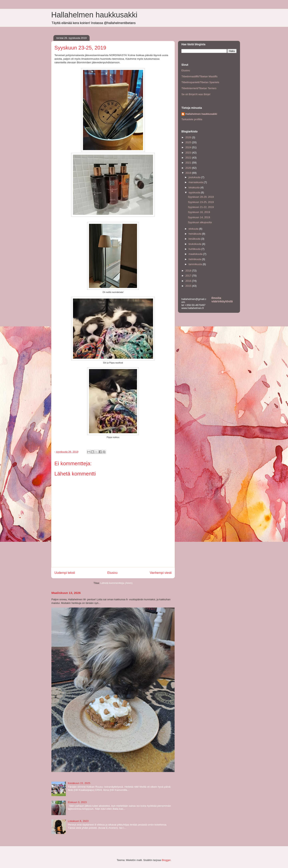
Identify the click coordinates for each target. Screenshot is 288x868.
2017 (189, 276)
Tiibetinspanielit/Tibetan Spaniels (200, 82)
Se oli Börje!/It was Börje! (196, 94)
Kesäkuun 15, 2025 (79, 783)
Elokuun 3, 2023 (77, 802)
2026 (189, 137)
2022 (189, 158)
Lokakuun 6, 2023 (78, 821)
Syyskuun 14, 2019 (199, 217)
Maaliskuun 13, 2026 (66, 593)
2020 (189, 168)
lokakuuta (194, 187)
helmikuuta (195, 259)
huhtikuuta (195, 249)
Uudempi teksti (65, 573)
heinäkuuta (195, 234)
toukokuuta (195, 244)
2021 (189, 163)
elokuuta (194, 229)
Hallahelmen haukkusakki (94, 15)
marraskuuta (196, 182)
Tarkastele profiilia (192, 119)
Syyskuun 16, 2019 (199, 212)
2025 (189, 142)
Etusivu (112, 573)
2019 (189, 173)
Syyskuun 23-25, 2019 (201, 202)
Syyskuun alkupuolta (200, 222)
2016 (189, 281)
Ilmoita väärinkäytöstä (222, 300)
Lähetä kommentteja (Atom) (116, 583)
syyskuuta (195, 192)
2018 (189, 271)
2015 (189, 286)
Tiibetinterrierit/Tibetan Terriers (199, 88)
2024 (189, 147)
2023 (189, 153)
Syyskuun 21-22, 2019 (201, 207)
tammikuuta (196, 264)
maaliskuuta (196, 254)
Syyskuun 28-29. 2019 (201, 197)
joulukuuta (195, 177)
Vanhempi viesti (161, 573)
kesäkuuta (195, 239)
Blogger (166, 860)
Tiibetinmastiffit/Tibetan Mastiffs (199, 76)
